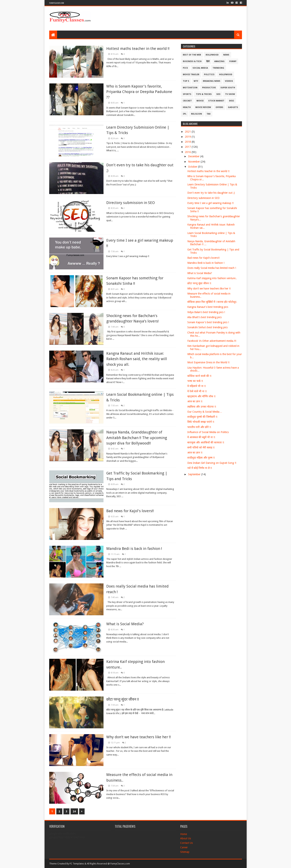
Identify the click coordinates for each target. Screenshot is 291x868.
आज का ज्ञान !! (195, 401)
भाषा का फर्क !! (195, 381)
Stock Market (216, 101)
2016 (188, 152)
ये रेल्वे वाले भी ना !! (197, 391)
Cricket (187, 101)
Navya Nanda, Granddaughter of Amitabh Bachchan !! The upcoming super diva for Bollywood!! (137, 438)
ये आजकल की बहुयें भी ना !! (201, 437)
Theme (53, 864)
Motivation (190, 88)
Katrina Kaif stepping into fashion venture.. (212, 278)
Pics (185, 68)
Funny (233, 61)
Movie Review (203, 107)
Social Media (200, 68)
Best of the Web (192, 55)
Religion (196, 114)
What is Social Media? (125, 624)
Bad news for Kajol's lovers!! (130, 511)
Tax (209, 114)
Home (184, 834)
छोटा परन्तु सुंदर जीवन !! (123, 699)
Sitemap (185, 852)
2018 (188, 142)
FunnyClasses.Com (57, 3)
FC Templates (77, 864)
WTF (196, 81)
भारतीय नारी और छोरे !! (199, 427)
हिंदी (208, 61)
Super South (228, 88)
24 (74, 811)
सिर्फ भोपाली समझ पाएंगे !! (201, 422)
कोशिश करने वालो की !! (199, 376)
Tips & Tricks (204, 94)
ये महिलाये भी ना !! (196, 386)
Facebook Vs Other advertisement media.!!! (212, 341)
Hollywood (226, 75)
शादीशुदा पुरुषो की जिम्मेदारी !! (202, 417)
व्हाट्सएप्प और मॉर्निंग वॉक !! (201, 396)
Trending (218, 68)
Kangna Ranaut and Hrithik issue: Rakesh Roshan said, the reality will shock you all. (137, 359)
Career (184, 847)
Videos (229, 81)
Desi (232, 101)
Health (187, 107)
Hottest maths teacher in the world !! (138, 49)
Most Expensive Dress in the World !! (208, 362)
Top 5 (186, 81)
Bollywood (212, 55)
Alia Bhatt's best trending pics (204, 317)
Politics (209, 75)
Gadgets (233, 107)
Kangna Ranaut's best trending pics (208, 307)
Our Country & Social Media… (205, 412)
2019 (188, 137)
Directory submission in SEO (131, 203)
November (194, 162)
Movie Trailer (191, 75)
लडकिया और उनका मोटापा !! (202, 407)
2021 (188, 132)
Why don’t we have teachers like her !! (139, 737)
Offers (219, 107)
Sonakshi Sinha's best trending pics (207, 327)
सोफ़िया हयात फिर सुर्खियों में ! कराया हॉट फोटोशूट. (212, 302)
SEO (218, 94)
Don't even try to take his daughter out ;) (211, 193)
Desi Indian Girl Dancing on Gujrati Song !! (212, 463)
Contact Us (186, 843)
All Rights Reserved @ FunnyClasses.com (108, 864)
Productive (209, 88)
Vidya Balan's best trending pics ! (206, 312)
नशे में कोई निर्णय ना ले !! (200, 468)
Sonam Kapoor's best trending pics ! (208, 322)
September (195, 474)
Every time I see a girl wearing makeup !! (210, 203)
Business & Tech (192, 61)
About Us (186, 838)
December (194, 156)
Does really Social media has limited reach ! (212, 268)
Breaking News (212, 81)
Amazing (219, 61)
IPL (185, 114)
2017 (188, 147)
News (226, 55)
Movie (200, 101)
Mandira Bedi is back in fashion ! (134, 549)
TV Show (230, 94)
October (193, 167)
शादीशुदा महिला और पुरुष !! (201, 458)
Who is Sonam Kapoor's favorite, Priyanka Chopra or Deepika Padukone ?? (139, 92)
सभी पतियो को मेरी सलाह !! (201, 447)
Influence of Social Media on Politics (208, 432)
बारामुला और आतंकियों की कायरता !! (206, 442)
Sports (187, 94)
